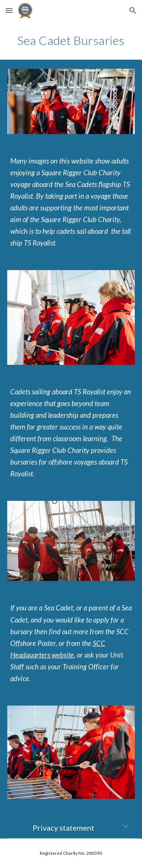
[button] (9, 10)
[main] (71, 40)
